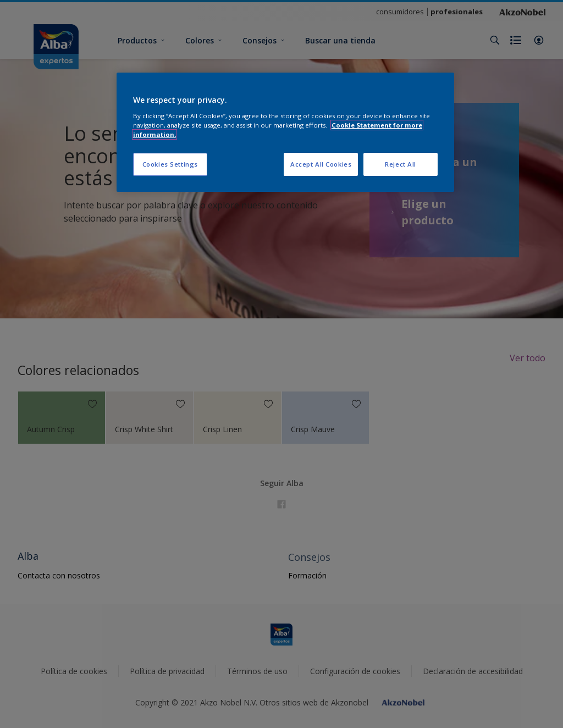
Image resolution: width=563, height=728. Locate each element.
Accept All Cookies (321, 164)
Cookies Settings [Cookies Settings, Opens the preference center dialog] (170, 164)
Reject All (401, 164)
